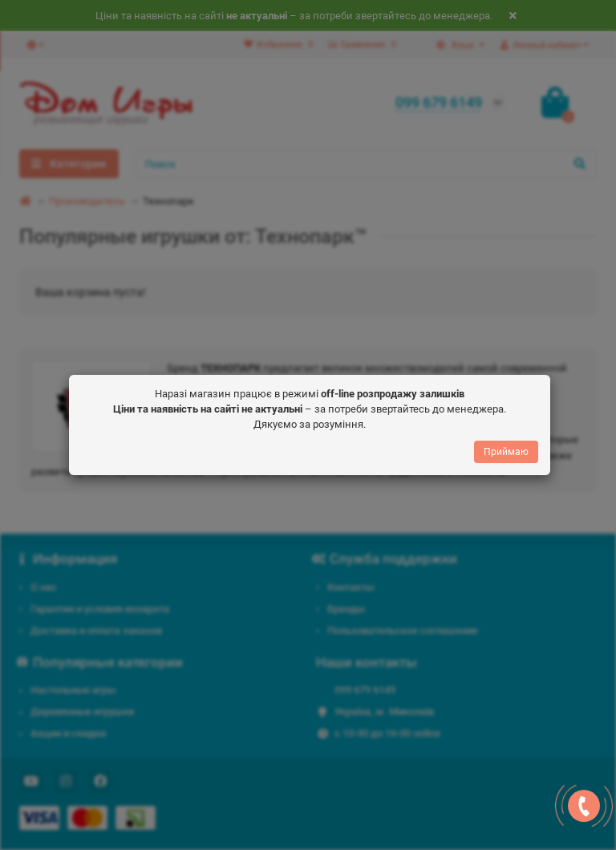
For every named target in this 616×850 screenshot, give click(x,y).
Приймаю (506, 451)
